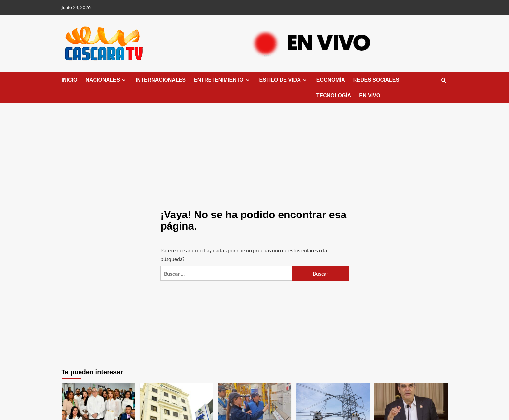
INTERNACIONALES (161, 80)
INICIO (70, 80)
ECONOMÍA (331, 80)
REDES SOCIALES (376, 80)
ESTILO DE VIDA (284, 80)
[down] (124, 80)
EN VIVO (370, 95)
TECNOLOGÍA (334, 95)
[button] (444, 80)
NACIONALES (106, 80)
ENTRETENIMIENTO (223, 80)
